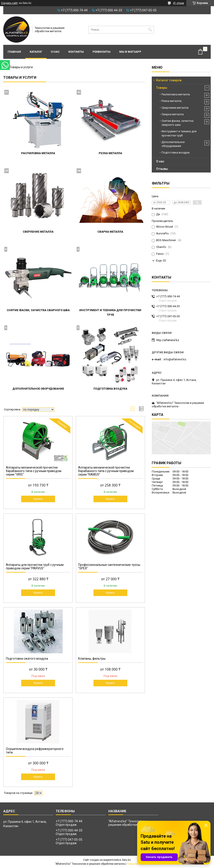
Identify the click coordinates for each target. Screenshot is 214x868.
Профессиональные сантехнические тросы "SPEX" (109, 566)
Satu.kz (126, 860)
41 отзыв (179, 3)
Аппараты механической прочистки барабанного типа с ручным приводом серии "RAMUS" (106, 471)
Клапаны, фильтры (92, 659)
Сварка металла (110, 232)
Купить (38, 499)
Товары (162, 88)
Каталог (36, 52)
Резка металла (110, 153)
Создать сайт (9, 3)
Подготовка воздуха (110, 389)
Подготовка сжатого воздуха (27, 659)
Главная (14, 52)
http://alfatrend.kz (168, 340)
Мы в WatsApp (130, 52)
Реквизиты (102, 52)
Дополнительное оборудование (38, 389)
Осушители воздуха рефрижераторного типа (35, 751)
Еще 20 (161, 261)
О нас (55, 52)
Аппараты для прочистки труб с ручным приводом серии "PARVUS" (35, 566)
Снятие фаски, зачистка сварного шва (38, 310)
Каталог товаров (169, 80)
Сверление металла (38, 232)
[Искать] (150, 30)
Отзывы (162, 169)
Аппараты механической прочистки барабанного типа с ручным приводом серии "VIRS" (34, 471)
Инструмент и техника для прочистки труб (179, 133)
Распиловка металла (38, 153)
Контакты (76, 52)
